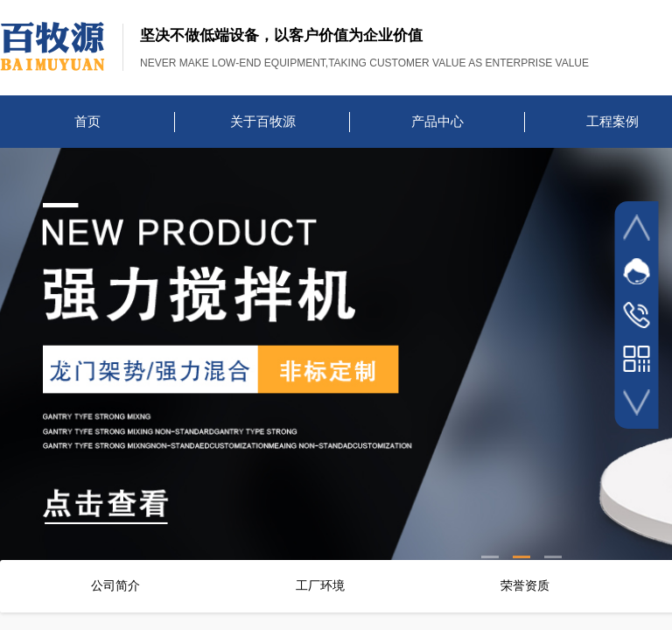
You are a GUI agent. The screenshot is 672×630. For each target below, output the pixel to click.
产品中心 (437, 122)
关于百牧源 (263, 122)
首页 (87, 122)
